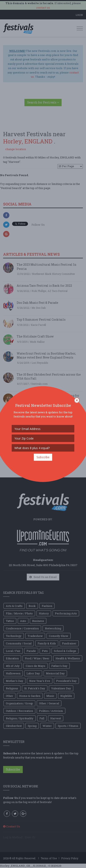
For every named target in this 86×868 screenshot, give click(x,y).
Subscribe (43, 457)
